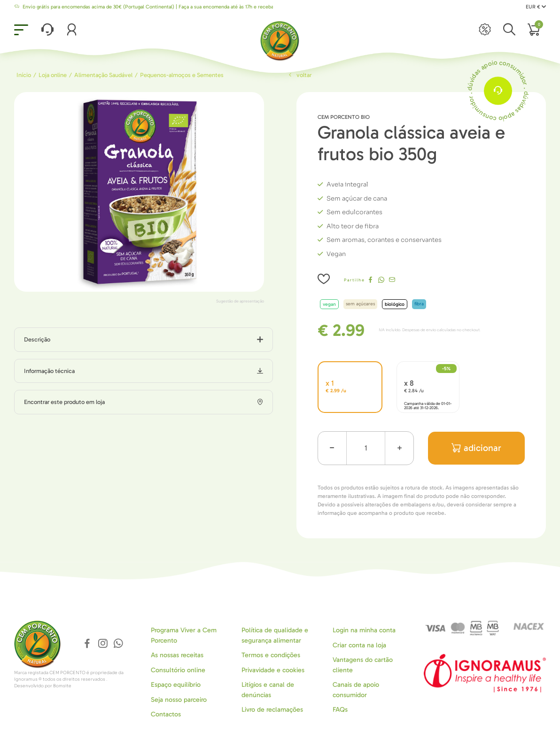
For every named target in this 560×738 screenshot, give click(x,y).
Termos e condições (271, 655)
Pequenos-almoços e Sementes (182, 75)
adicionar (477, 448)
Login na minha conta (364, 630)
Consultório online (178, 670)
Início (24, 75)
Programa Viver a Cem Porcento (184, 635)
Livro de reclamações (272, 710)
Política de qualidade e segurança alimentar (275, 635)
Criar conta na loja (359, 645)
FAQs (340, 710)
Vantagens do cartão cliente (363, 665)
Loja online (53, 75)
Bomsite (62, 686)
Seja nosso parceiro (179, 700)
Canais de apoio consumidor (356, 690)
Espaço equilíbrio (176, 685)
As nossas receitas (177, 655)
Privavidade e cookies (273, 670)
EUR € (536, 7)
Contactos (166, 714)
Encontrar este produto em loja (64, 402)
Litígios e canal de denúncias (268, 690)
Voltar (299, 75)
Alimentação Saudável (103, 75)
